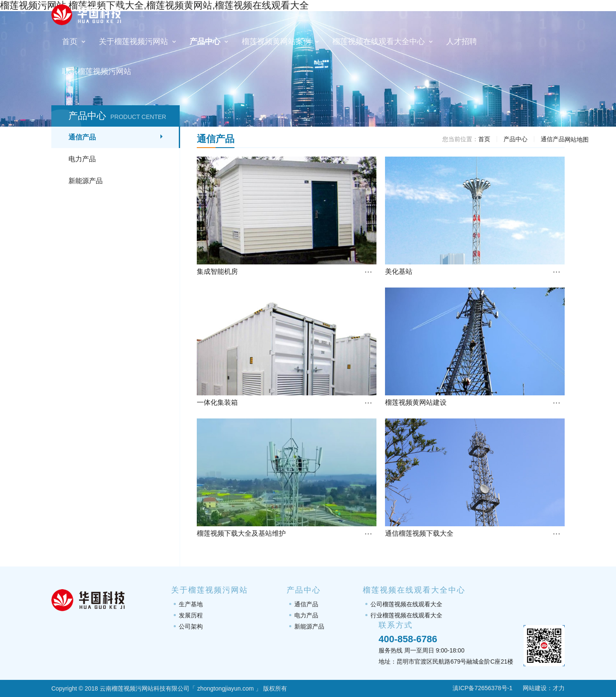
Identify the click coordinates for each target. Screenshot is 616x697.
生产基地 (191, 604)
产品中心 (515, 139)
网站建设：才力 (544, 688)
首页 (484, 139)
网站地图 (577, 139)
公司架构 (191, 626)
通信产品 (82, 137)
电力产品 (82, 159)
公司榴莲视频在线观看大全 (406, 604)
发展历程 (191, 615)
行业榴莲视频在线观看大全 (406, 615)
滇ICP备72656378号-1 (477, 688)
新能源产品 (86, 181)
